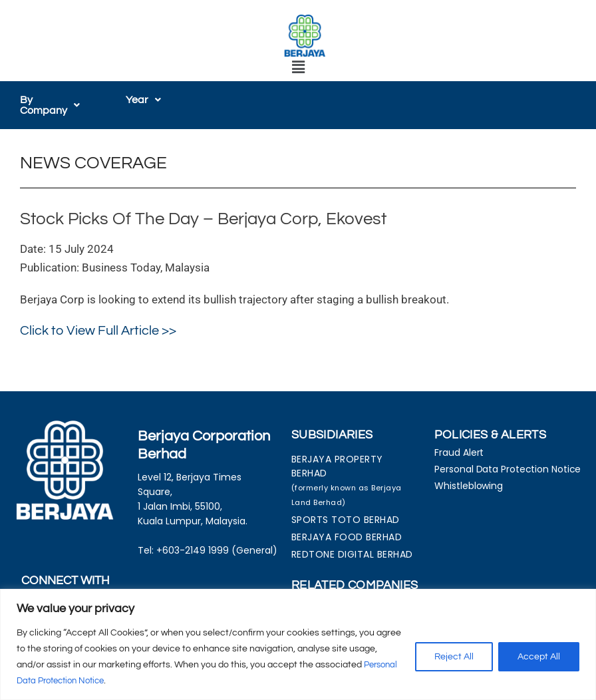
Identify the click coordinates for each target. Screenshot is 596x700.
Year (143, 100)
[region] (298, 644)
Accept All (539, 657)
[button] (298, 68)
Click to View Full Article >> (98, 331)
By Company (53, 105)
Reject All (454, 657)
